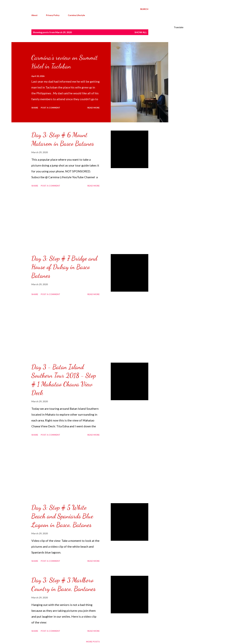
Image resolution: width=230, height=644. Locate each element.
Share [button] (35, 108)
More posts (93, 642)
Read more (94, 108)
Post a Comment (50, 108)
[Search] (144, 9)
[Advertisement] (65, 221)
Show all (141, 32)
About (34, 15)
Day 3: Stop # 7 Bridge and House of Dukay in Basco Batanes (64, 267)
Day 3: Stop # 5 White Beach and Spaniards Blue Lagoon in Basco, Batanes (62, 516)
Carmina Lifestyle (76, 15)
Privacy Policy (53, 15)
